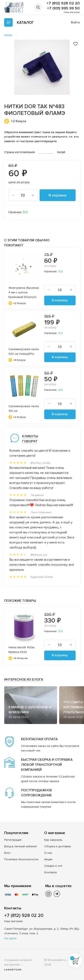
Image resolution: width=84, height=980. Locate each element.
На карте (10, 938)
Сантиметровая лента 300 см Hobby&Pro (24, 352)
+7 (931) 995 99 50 (63, 8)
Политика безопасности (21, 859)
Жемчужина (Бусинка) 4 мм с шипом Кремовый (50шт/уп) (24, 292)
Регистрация (13, 840)
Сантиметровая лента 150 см (24, 409)
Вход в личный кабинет (21, 846)
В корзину (58, 195)
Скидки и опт (53, 866)
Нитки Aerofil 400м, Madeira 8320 (22, 650)
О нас (48, 853)
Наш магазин (72, 12)
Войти (75, 22)
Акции (48, 859)
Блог (7, 853)
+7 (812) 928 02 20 (63, 3)
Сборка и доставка (58, 846)
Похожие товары (20, 601)
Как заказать (53, 840)
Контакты (51, 872)
